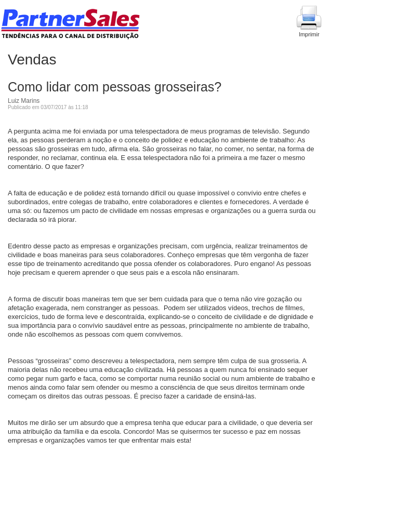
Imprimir (309, 21)
